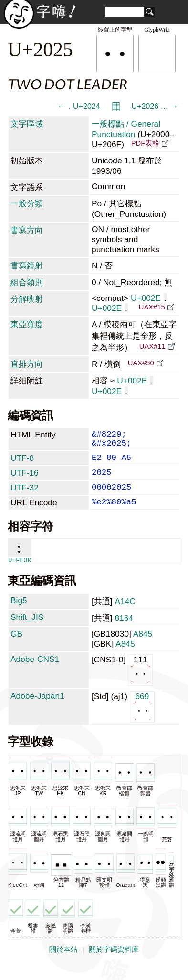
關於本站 (63, 962)
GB (16, 646)
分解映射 (27, 299)
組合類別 (27, 282)
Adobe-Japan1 (37, 708)
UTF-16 (25, 479)
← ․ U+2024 (78, 106)
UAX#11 (152, 346)
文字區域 (27, 124)
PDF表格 (145, 143)
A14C (125, 614)
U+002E (149, 298)
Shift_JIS (27, 629)
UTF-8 (22, 463)
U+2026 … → (155, 106)
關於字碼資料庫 (114, 962)
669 (142, 719)
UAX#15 (152, 307)
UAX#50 (141, 363)
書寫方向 (27, 230)
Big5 (19, 613)
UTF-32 (25, 496)
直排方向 (27, 364)
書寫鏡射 (27, 266)
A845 (143, 646)
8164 (124, 630)
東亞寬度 (27, 324)
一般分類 (27, 203)
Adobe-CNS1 (35, 671)
